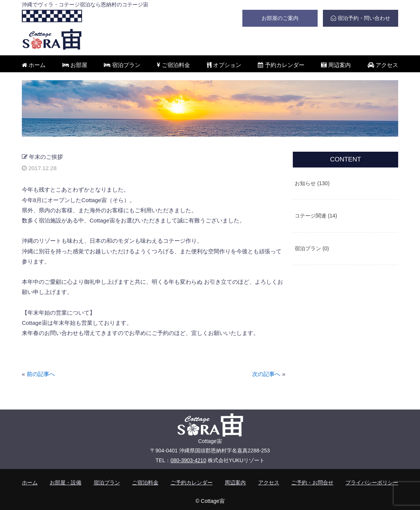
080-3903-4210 (188, 460)
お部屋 (75, 65)
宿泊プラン (122, 65)
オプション (224, 65)
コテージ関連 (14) (316, 216)
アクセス (383, 65)
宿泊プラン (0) (312, 248)
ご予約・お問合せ (312, 483)
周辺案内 (336, 65)
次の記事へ (266, 374)
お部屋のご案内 (280, 18)
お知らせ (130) (312, 183)
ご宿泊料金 (173, 65)
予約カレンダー (281, 65)
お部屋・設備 (65, 483)
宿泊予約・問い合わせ (361, 18)
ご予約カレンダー (192, 483)
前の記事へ (41, 374)
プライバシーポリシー (372, 483)
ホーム (34, 65)
